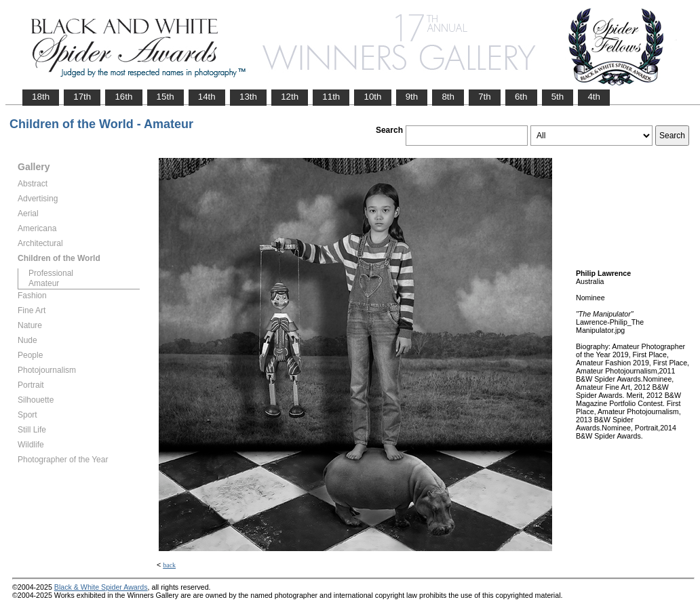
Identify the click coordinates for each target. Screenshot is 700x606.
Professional (51, 273)
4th (594, 97)
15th (166, 97)
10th (372, 97)
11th (331, 97)
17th (82, 97)
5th (558, 97)
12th (290, 97)
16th (123, 97)
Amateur (44, 283)
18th (41, 97)
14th (207, 97)
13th (248, 97)
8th (448, 97)
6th (521, 97)
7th (485, 97)
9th (412, 97)
